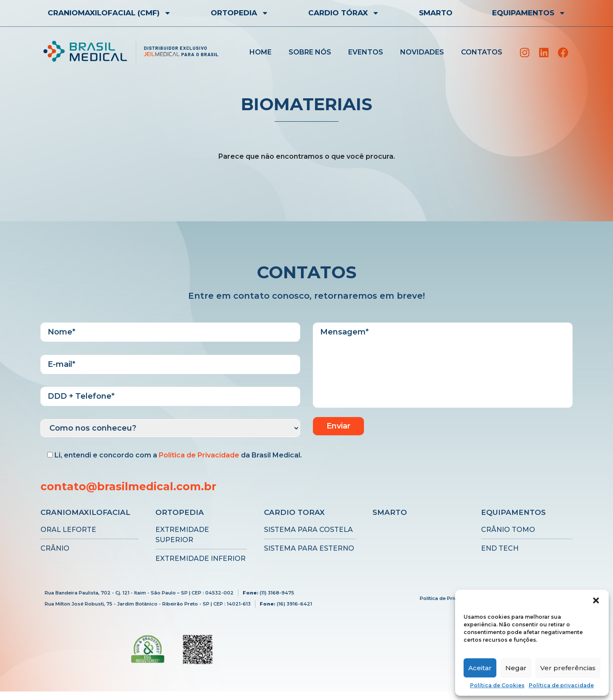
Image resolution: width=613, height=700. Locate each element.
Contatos (482, 52)
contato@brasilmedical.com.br (128, 486)
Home (261, 52)
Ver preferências (568, 668)
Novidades (422, 52)
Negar (516, 668)
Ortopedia (240, 13)
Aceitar (480, 668)
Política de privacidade (561, 685)
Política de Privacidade (199, 455)
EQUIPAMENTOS (529, 13)
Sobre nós (310, 52)
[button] (596, 600)
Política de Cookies (497, 685)
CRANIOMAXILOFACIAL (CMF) (109, 13)
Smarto (436, 13)
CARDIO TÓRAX (344, 13)
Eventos (366, 52)
